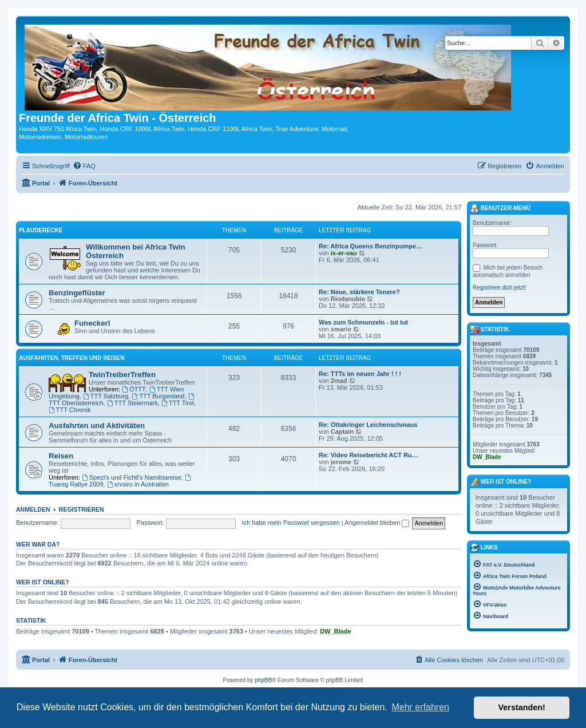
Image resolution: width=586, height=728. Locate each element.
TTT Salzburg (106, 396)
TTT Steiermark (132, 403)
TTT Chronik (70, 410)
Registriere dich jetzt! (499, 288)
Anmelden (33, 509)
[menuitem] (84, 166)
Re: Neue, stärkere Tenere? (359, 292)
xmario (341, 329)
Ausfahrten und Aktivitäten (97, 426)
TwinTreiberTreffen (122, 375)
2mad (339, 381)
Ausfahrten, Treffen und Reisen (72, 358)
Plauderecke (41, 230)
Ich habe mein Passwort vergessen (291, 523)
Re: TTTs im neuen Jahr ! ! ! (360, 374)
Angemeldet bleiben (377, 523)
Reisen (61, 456)
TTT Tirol (178, 403)
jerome (341, 462)
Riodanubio (348, 299)
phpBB (263, 680)
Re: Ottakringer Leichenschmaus (368, 425)
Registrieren (82, 509)
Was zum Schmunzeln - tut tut (363, 322)
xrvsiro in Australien (138, 484)
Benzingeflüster (77, 293)
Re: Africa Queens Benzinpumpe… (371, 246)
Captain (342, 432)
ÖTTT (134, 389)
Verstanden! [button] (522, 707)
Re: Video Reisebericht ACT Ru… (369, 455)
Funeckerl (92, 323)
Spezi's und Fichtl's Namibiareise (132, 477)
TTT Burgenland (158, 396)
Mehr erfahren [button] (420, 707)
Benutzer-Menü (500, 209)
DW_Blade (335, 631)
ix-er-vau (344, 253)
